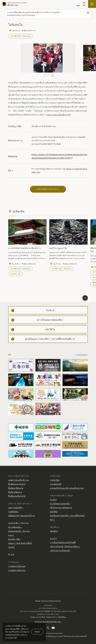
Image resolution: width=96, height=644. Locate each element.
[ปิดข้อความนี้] (88, 13)
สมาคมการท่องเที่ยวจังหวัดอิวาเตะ (48, 621)
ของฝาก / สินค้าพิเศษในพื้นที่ (20, 543)
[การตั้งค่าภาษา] (84, 4)
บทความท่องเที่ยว (15, 508)
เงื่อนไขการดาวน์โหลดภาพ (61, 508)
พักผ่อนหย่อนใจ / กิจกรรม (19, 531)
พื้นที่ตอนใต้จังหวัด (16, 488)
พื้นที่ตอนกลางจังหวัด (17, 484)
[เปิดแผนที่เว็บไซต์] (92, 4)
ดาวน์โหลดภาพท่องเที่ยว (60, 504)
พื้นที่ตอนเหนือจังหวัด (17, 496)
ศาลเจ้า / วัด (15, 274)
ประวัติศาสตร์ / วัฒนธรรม (20, 36)
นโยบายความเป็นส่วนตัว (60, 550)
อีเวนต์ (11, 554)
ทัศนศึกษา (54, 531)
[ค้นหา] (78, 4)
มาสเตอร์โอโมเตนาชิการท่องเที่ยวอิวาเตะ (67, 488)
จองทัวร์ (12, 547)
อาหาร (11, 535)
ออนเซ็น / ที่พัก (14, 539)
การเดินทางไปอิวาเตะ (17, 566)
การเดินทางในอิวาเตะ (17, 570)
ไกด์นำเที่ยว (55, 480)
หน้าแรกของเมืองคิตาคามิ (58, 115)
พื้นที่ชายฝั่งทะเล (15, 492)
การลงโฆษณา (82, 355)
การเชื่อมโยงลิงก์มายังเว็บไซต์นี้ (63, 542)
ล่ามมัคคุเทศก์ (56, 484)
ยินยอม (37, 632)
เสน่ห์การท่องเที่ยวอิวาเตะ (19, 480)
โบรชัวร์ (53, 500)
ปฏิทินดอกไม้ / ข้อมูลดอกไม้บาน (22, 516)
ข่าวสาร (53, 538)
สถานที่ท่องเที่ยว (15, 527)
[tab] (45, 75)
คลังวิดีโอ (54, 512)
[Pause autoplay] (53, 75)
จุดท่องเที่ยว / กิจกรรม (18, 523)
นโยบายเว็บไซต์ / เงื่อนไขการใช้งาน (65, 546)
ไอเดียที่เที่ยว (13, 512)
